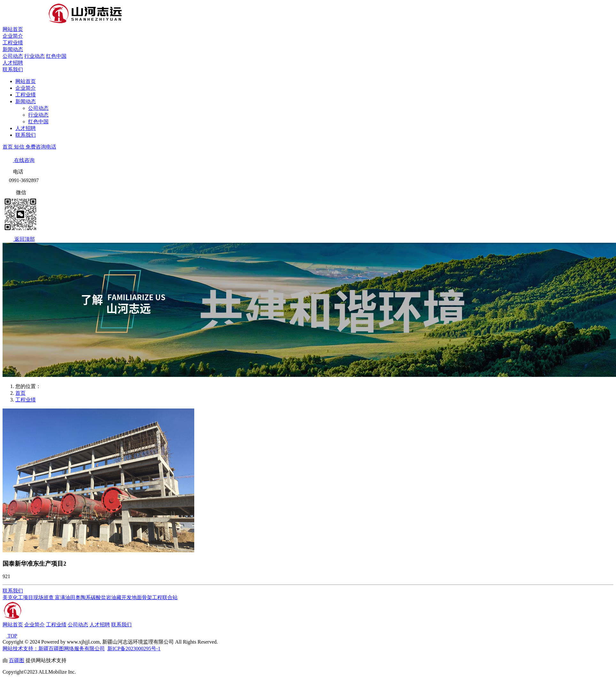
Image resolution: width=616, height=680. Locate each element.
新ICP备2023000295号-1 (134, 649)
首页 (8, 147)
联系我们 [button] (13, 591)
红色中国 (56, 56)
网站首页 (13, 29)
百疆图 (17, 660)
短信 (20, 147)
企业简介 (13, 36)
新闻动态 (13, 49)
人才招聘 (13, 63)
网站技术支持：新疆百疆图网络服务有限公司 (54, 649)
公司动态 (13, 56)
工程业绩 (13, 43)
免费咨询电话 (41, 147)
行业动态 (35, 56)
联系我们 (13, 69)
